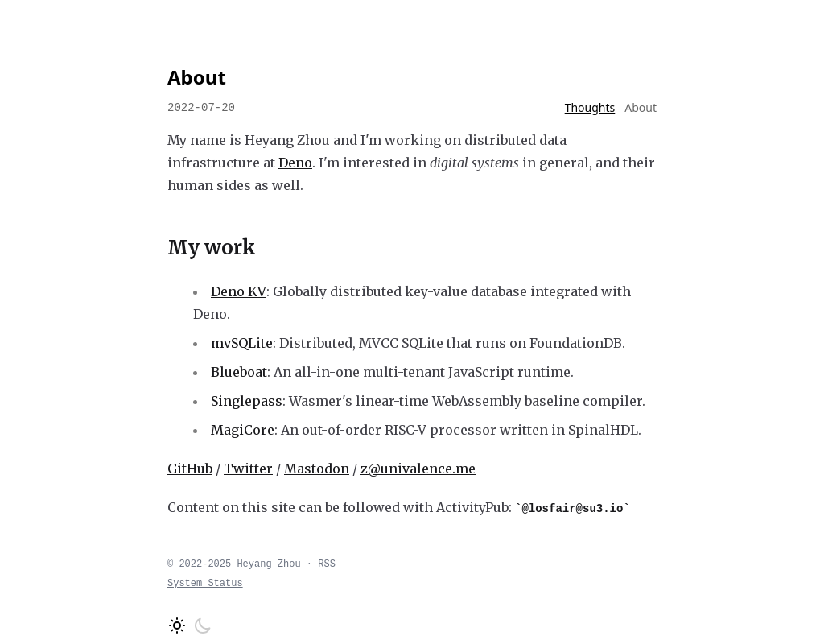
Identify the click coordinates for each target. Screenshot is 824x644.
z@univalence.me (418, 469)
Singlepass (247, 401)
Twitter (248, 469)
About (641, 107)
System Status (205, 584)
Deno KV (239, 291)
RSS (327, 564)
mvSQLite (242, 343)
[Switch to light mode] (177, 625)
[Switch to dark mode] (203, 625)
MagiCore (243, 430)
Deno (295, 163)
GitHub (190, 469)
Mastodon (317, 469)
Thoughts (590, 107)
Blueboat (239, 372)
